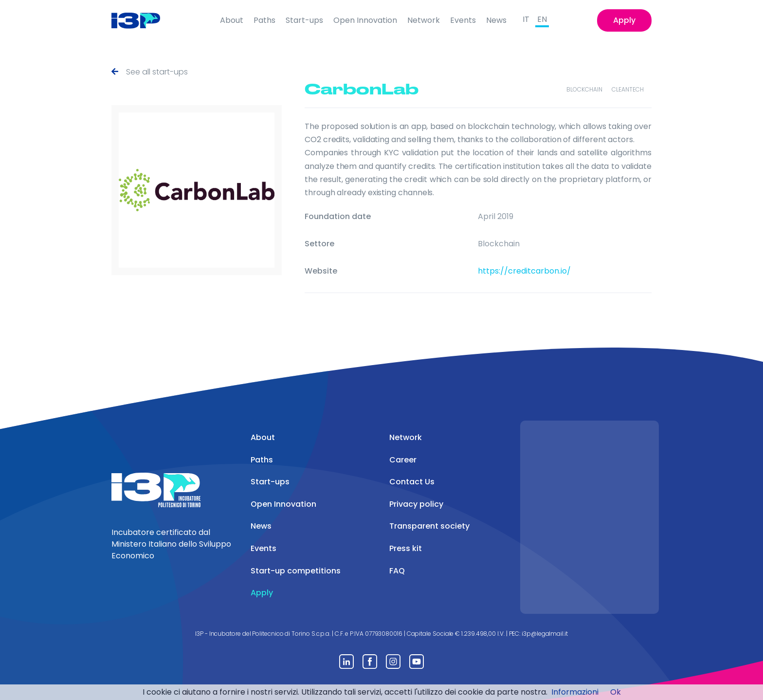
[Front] (143, 20)
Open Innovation (365, 20)
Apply (624, 20)
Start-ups (304, 20)
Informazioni (575, 692)
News (496, 20)
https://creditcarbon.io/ (524, 271)
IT (526, 19)
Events (463, 20)
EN (542, 19)
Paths (264, 20)
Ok (616, 692)
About (232, 20)
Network (424, 20)
